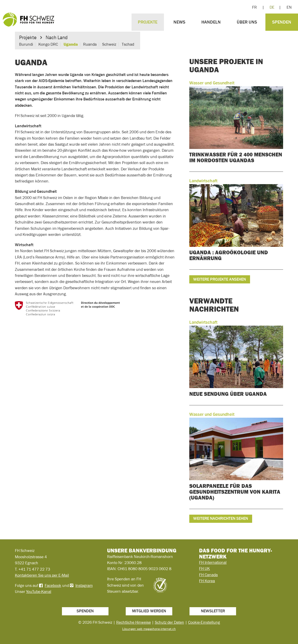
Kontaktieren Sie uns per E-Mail (42, 575)
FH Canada (208, 575)
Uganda (71, 44)
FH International (213, 562)
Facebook (53, 585)
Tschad (128, 44)
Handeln (211, 22)
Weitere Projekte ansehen (220, 279)
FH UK (204, 568)
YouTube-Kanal (39, 592)
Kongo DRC (48, 44)
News (179, 22)
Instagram (84, 585)
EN (289, 7)
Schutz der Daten (169, 622)
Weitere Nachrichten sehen (221, 518)
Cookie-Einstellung (204, 622)
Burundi (26, 44)
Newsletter (213, 611)
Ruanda (90, 44)
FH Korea (207, 581)
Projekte (148, 22)
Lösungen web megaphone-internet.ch (149, 629)
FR (254, 7)
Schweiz (109, 44)
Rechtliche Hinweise (134, 622)
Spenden (282, 22)
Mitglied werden (149, 611)
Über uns (247, 22)
